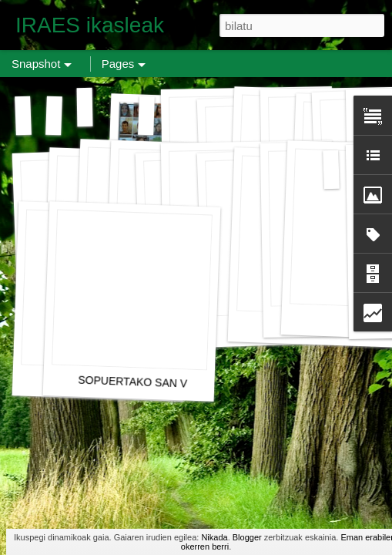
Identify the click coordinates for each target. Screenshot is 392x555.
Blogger (247, 537)
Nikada (214, 537)
